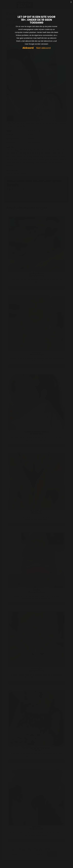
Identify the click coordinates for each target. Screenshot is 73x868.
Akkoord (28, 48)
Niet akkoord (43, 48)
